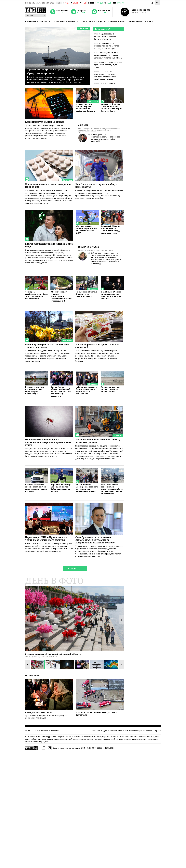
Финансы (73, 21)
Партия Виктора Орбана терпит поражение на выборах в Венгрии (85, 109)
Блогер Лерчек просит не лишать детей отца (48, 247)
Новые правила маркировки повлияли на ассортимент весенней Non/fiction (87, 495)
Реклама (96, 740)
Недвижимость (137, 21)
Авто (123, 21)
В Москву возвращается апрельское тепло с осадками (46, 349)
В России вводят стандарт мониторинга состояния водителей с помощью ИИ (61, 299)
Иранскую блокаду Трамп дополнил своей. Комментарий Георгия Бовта (112, 109)
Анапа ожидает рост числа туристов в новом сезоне (111, 394)
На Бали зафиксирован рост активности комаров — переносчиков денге (45, 448)
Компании (59, 21)
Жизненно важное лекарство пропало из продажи (46, 186)
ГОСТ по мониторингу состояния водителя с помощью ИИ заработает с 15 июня (105, 75)
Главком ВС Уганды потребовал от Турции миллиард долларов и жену (111, 232)
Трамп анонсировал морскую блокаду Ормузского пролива (55, 71)
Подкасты (45, 21)
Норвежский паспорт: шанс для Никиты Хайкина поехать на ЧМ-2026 (61, 495)
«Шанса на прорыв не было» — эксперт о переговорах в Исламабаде (86, 395)
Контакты (113, 740)
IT (150, 21)
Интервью (30, 21)
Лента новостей (102, 29)
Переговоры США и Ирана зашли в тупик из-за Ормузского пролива (48, 548)
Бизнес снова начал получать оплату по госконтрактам (96, 447)
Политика (87, 21)
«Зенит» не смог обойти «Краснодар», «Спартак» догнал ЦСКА (87, 232)
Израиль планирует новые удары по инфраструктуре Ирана (108, 65)
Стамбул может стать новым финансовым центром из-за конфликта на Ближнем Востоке (98, 548)
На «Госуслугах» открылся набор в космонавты (99, 186)
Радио (104, 740)
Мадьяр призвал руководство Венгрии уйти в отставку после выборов (106, 46)
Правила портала (137, 740)
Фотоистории (32, 685)
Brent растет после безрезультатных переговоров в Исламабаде (35, 395)
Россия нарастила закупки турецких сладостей (94, 349)
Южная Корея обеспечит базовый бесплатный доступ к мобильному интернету (61, 396)
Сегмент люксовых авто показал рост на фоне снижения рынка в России (36, 495)
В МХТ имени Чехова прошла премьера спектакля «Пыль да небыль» (111, 298)
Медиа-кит (123, 740)
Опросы (157, 740)
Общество (102, 21)
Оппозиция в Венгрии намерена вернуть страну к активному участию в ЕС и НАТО (108, 55)
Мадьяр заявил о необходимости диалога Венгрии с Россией (105, 36)
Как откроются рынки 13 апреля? (48, 122)
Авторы (149, 740)
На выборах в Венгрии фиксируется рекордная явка (87, 297)
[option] (75, 628)
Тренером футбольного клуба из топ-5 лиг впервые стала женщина (36, 298)
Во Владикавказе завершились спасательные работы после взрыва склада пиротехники (112, 497)
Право (114, 21)
